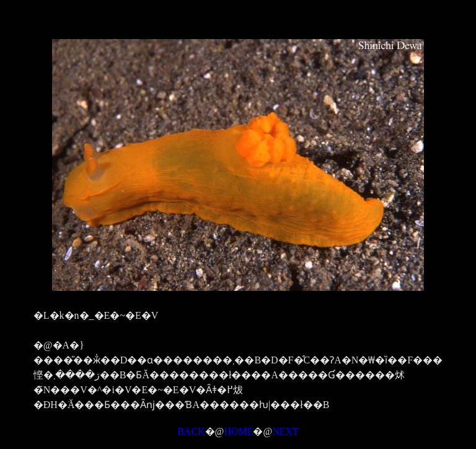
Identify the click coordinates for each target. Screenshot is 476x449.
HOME (238, 431)
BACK (191, 431)
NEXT (285, 431)
